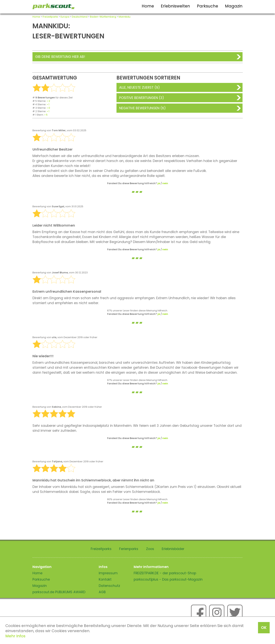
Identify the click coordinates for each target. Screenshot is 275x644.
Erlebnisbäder (173, 549)
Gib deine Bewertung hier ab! (60, 57)
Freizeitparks (50, 17)
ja (159, 183)
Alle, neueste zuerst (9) (140, 87)
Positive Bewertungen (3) (142, 98)
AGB (102, 592)
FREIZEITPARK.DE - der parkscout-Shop (165, 573)
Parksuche (207, 6)
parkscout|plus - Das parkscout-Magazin (168, 579)
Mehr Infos (15, 636)
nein (165, 183)
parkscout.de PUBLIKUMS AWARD (59, 592)
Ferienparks (129, 549)
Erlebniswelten (175, 6)
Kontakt (105, 579)
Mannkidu (125, 17)
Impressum (108, 573)
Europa (65, 17)
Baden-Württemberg (103, 17)
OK (264, 628)
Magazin (234, 6)
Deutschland (80, 17)
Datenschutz (109, 586)
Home (148, 6)
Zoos (150, 549)
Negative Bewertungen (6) (142, 108)
